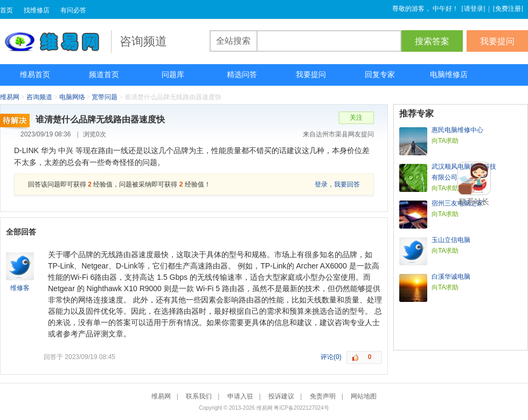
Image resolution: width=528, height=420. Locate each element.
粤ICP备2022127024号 (301, 408)
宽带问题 (105, 97)
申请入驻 (240, 396)
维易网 (55, 42)
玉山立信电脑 (451, 240)
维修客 (20, 288)
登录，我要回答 (337, 184)
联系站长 (474, 202)
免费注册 (508, 9)
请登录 (474, 9)
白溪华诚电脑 (451, 277)
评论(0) (331, 357)
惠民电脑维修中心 (457, 130)
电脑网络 (72, 97)
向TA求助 (445, 141)
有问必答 (73, 10)
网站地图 (364, 396)
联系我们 (199, 396)
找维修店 (37, 10)
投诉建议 (281, 396)
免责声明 (323, 396)
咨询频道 (39, 97)
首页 (6, 10)
